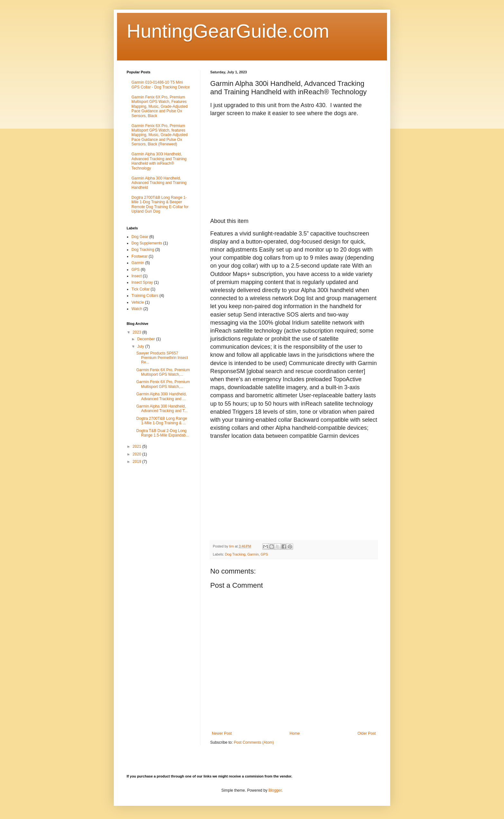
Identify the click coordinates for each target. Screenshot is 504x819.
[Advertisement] (175, 515)
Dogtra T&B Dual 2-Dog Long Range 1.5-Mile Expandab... (163, 433)
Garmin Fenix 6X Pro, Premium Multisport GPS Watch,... (163, 372)
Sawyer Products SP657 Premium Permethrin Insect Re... (162, 358)
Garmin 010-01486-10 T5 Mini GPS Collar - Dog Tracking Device (161, 85)
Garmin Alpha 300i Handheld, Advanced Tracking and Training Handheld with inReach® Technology (159, 161)
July (141, 346)
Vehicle (138, 302)
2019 (138, 462)
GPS (264, 554)
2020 (138, 454)
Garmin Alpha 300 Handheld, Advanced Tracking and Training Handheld (159, 183)
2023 (138, 332)
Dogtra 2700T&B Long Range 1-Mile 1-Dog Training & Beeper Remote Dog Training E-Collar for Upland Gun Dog (160, 204)
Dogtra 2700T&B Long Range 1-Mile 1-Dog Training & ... (162, 421)
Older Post (367, 733)
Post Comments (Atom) (254, 742)
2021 (138, 446)
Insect (137, 276)
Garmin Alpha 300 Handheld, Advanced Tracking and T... (162, 409)
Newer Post (222, 733)
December (147, 339)
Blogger (275, 790)
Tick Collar (140, 289)
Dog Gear (140, 237)
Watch (137, 309)
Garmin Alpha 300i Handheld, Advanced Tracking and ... (162, 396)
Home (295, 733)
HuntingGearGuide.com (228, 31)
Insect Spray (142, 282)
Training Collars (145, 296)
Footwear (139, 256)
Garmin (253, 554)
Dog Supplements (147, 243)
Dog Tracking (235, 554)
